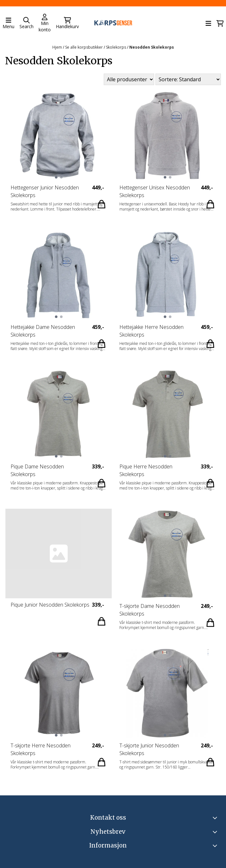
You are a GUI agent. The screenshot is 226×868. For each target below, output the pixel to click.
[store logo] (113, 24)
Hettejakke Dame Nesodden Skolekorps (43, 331)
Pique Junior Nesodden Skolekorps (50, 605)
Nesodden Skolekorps (152, 47)
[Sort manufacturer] (129, 80)
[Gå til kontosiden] (45, 23)
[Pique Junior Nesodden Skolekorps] (59, 554)
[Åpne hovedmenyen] (8, 23)
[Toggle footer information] (216, 818)
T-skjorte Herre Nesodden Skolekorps (41, 750)
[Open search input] (26, 23)
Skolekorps (117, 47)
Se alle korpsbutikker (84, 47)
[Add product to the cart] (102, 204)
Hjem (58, 47)
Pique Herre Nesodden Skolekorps (146, 471)
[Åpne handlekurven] (220, 23)
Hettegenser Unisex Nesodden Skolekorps (155, 192)
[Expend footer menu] (216, 846)
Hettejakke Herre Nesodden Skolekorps (151, 331)
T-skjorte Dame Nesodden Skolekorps (150, 610)
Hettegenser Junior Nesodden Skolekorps (45, 192)
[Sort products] (188, 79)
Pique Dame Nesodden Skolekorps (37, 471)
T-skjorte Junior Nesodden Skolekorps (149, 750)
